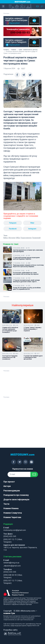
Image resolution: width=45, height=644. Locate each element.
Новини (14, 50)
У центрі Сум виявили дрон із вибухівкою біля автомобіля (33, 357)
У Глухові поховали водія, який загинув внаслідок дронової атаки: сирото (26, 281)
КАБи (18, 238)
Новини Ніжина (11, 508)
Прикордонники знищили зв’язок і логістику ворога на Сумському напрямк (28, 266)
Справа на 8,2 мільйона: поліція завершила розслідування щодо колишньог (10, 330)
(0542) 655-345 (10, 536)
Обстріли (12, 238)
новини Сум (9, 613)
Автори (7, 486)
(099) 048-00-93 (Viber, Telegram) (13, 576)
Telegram (13, 223)
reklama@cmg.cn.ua (11, 563)
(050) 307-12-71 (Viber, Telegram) (13, 541)
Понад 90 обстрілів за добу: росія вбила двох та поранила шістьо (27, 289)
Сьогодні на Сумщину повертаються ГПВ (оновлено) (10, 357)
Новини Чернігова (12, 517)
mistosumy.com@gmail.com (15, 530)
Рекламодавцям (12, 491)
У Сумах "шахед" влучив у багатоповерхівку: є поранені (32, 329)
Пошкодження (26, 238)
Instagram (32, 229)
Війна (6, 238)
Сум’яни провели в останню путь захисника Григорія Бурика (28, 251)
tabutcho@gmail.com (12, 566)
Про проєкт (9, 482)
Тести (6, 504)
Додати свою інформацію (16, 499)
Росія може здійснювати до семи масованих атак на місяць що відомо (26, 273)
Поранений (36, 238)
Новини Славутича (13, 513)
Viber (32, 223)
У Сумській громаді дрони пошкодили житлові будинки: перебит (26, 258)
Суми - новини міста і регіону (28, 50)
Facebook (13, 229)
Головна (6, 50)
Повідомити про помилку (16, 495)
